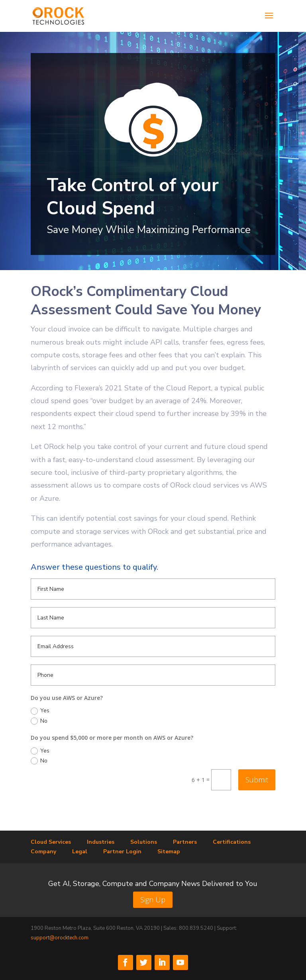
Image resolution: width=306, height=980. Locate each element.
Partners (185, 842)
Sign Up (153, 900)
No (39, 721)
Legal (80, 852)
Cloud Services (51, 842)
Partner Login (122, 852)
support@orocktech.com (60, 938)
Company (43, 852)
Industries (101, 842)
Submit (257, 780)
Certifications (232, 842)
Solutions (144, 842)
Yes (40, 711)
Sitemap (169, 852)
